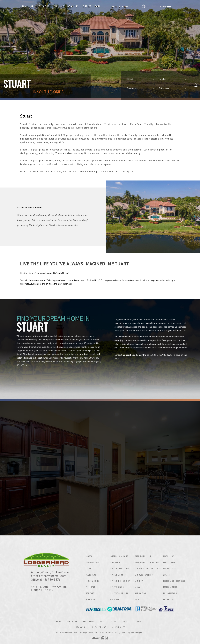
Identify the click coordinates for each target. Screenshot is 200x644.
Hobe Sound (91, 600)
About (103, 622)
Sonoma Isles (169, 569)
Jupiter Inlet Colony (120, 581)
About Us (73, 6)
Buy (63, 6)
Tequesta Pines (170, 587)
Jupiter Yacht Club (119, 593)
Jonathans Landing (119, 556)
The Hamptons (170, 593)
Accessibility (119, 627)
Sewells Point (170, 563)
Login (138, 622)
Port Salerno (140, 593)
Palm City (138, 581)
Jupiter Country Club (120, 569)
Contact (87, 6)
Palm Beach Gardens (143, 575)
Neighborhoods (40, 6)
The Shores (168, 600)
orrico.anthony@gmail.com (49, 576)
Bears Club (91, 575)
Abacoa (89, 556)
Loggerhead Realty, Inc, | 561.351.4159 (121, 6)
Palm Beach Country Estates (147, 569)
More (98, 6)
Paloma (137, 587)
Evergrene (90, 587)
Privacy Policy (99, 627)
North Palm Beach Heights (146, 563)
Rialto (136, 600)
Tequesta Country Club (174, 581)
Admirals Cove (92, 563)
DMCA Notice (80, 627)
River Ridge (168, 556)
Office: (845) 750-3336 (46, 579)
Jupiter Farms (116, 575)
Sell (55, 6)
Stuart (166, 575)
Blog (114, 622)
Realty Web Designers (134, 632)
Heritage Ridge (93, 593)
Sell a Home (88, 622)
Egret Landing (92, 581)
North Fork (115, 600)
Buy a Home (72, 622)
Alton (88, 569)
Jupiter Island (117, 587)
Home (25, 6)
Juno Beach (115, 563)
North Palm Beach (142, 556)
